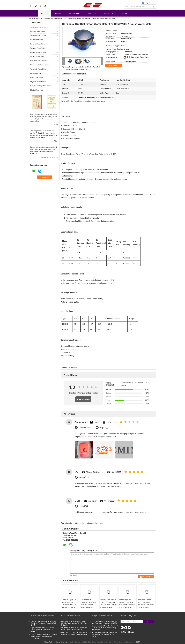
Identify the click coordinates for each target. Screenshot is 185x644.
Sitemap (131, 632)
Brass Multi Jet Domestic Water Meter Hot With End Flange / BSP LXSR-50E (74, 634)
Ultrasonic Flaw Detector (39, 61)
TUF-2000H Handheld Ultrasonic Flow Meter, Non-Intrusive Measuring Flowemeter (44, 636)
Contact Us (109, 13)
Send (148, 622)
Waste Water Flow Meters (53, 18)
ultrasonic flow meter (95, 523)
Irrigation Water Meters (38, 82)
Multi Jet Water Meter (38, 31)
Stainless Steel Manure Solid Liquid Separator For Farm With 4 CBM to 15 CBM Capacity (108, 604)
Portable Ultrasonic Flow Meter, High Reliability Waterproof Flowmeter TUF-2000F (44, 623)
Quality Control (92, 13)
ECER (138, 642)
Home (32, 13)
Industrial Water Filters (38, 44)
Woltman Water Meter (38, 48)
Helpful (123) (84, 477)
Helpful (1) (104, 428)
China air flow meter (61, 642)
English (149, 3)
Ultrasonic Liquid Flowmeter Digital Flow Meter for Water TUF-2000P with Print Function (89, 605)
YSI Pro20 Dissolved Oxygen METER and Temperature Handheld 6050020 (105, 622)
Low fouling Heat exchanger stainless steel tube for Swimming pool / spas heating (127, 604)
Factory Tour (74, 13)
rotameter (69, 523)
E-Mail (124, 632)
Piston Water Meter (37, 73)
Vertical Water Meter (37, 57)
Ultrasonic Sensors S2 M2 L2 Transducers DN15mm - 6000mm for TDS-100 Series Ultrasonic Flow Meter (146, 605)
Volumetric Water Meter (38, 69)
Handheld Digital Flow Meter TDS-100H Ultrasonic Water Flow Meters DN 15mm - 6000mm (69, 605)
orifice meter (80, 523)
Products (45, 13)
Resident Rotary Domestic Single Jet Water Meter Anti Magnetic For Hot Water (104, 634)
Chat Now (124, 13)
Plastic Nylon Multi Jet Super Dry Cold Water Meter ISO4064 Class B (74, 629)
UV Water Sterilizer (37, 40)
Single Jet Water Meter (38, 36)
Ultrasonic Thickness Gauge (40, 65)
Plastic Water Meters (37, 90)
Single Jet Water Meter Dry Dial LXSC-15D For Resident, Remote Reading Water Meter (105, 628)
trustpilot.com (85, 428)
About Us (59, 13)
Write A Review (83, 399)
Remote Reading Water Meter (40, 86)
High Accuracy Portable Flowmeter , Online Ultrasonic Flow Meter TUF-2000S (43, 630)
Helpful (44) (84, 506)
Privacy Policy (49, 642)
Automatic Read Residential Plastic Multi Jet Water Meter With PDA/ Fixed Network (74, 623)
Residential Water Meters (39, 52)
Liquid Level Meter (37, 78)
